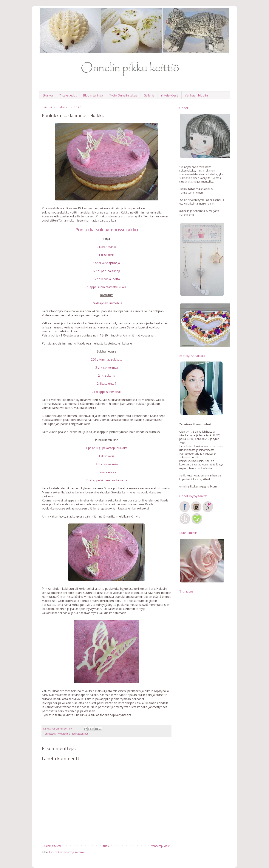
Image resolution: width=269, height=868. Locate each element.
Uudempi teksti (52, 846)
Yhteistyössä (170, 95)
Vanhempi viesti (161, 846)
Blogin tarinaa (93, 95)
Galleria (149, 95)
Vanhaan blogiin (196, 95)
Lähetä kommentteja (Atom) (66, 852)
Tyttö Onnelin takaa (123, 95)
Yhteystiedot (68, 95)
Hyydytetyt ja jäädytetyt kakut (72, 734)
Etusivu (48, 95)
